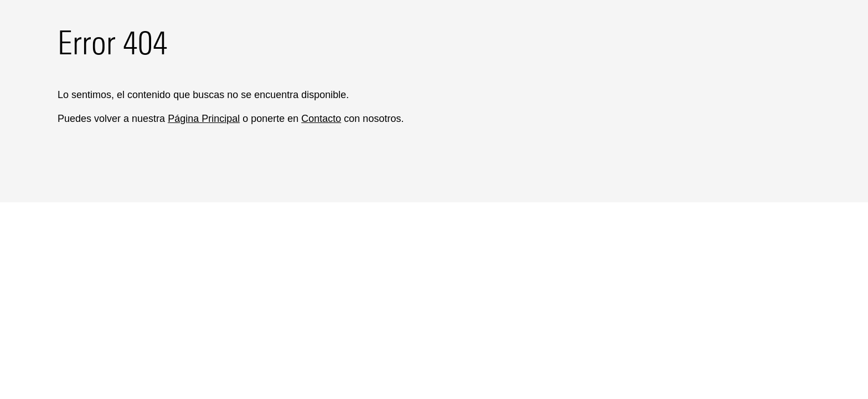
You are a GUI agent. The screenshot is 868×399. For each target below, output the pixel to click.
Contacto (321, 119)
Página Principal (204, 119)
